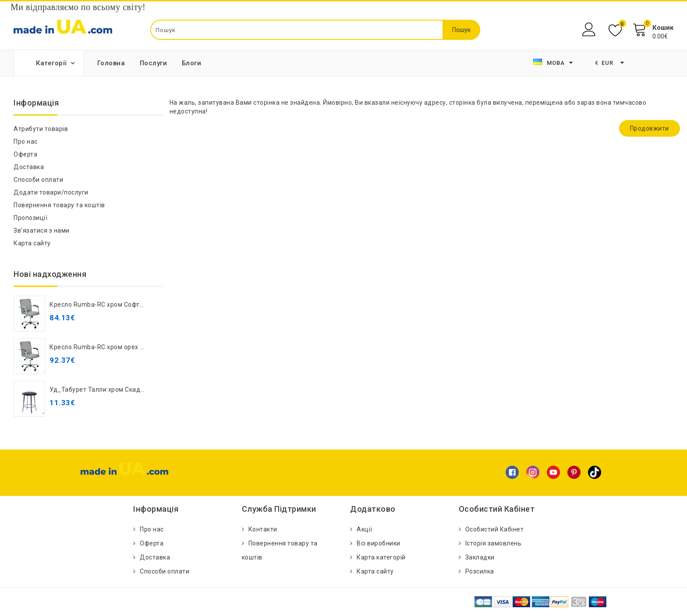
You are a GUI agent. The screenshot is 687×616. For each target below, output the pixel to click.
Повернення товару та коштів (59, 205)
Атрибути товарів (41, 129)
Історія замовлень (494, 543)
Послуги (154, 63)
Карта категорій (381, 557)
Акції (365, 529)
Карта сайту (32, 243)
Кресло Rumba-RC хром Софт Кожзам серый (118, 304)
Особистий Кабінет (495, 529)
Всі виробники (379, 543)
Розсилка (480, 571)
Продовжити (650, 128)
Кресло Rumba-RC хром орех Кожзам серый (117, 347)
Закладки (480, 557)
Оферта (25, 154)
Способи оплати (38, 180)
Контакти (263, 529)
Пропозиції (30, 218)
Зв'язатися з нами (42, 230)
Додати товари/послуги (51, 192)
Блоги (192, 63)
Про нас (26, 142)
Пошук (461, 30)
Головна (111, 63)
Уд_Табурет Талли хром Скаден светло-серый (121, 389)
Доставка (29, 167)
